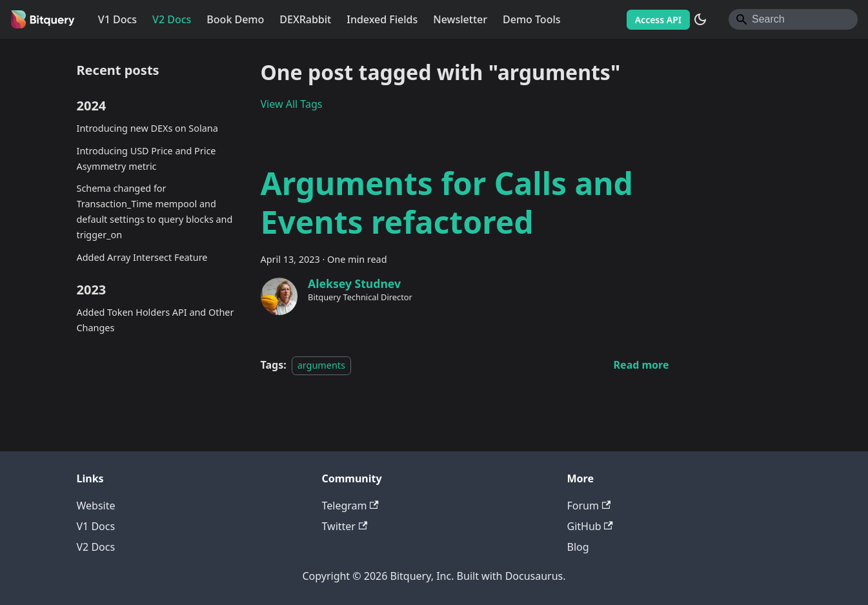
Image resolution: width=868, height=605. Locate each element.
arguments (321, 365)
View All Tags (292, 104)
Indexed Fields (382, 19)
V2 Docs (172, 19)
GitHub (590, 526)
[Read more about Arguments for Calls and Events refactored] (641, 365)
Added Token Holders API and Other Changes (156, 320)
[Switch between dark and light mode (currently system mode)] (700, 19)
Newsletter (460, 19)
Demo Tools (532, 19)
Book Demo (235, 19)
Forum (589, 506)
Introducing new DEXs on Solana (147, 128)
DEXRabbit (305, 19)
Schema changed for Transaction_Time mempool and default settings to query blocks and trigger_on (155, 211)
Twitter (345, 526)
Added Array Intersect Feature (142, 257)
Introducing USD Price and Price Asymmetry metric (146, 159)
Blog (578, 547)
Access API (658, 20)
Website (96, 506)
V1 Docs (117, 19)
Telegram (350, 506)
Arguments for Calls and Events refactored (447, 202)
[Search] (793, 19)
